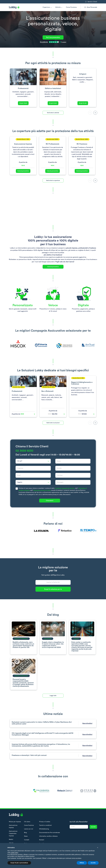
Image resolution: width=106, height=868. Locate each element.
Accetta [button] (93, 863)
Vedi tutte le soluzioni (53, 423)
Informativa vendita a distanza (48, 836)
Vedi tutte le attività (53, 113)
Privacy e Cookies (45, 822)
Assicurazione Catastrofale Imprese (13, 834)
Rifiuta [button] (82, 863)
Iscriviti (93, 827)
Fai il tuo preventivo (53, 37)
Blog (25, 833)
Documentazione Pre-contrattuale (50, 833)
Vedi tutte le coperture (53, 181)
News (26, 836)
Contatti (27, 840)
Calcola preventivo (23, 171)
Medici (11, 839)
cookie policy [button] (14, 853)
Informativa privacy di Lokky (42, 490)
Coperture (46, 7)
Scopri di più (23, 103)
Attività (58, 7)
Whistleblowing (44, 829)
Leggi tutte (53, 696)
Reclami (42, 840)
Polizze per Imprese (15, 822)
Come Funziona (71, 7)
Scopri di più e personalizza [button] (19, 863)
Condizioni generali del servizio (65, 488)
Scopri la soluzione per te (53, 589)
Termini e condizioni (45, 825)
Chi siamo (27, 822)
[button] (95, 113)
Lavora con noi (29, 829)
